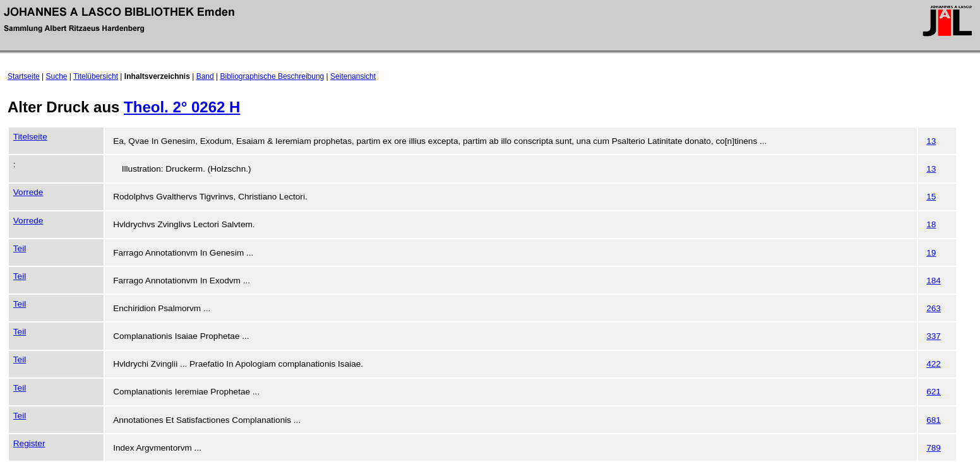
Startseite (24, 76)
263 (934, 308)
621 (934, 392)
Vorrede (28, 192)
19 (931, 253)
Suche (57, 76)
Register (29, 443)
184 (934, 281)
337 (934, 336)
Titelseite (30, 137)
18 (931, 224)
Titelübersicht (96, 76)
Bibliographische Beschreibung (272, 76)
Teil (20, 248)
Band (205, 76)
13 (931, 141)
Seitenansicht (353, 76)
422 (934, 364)
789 (934, 448)
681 (934, 420)
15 (931, 197)
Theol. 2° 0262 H (182, 107)
